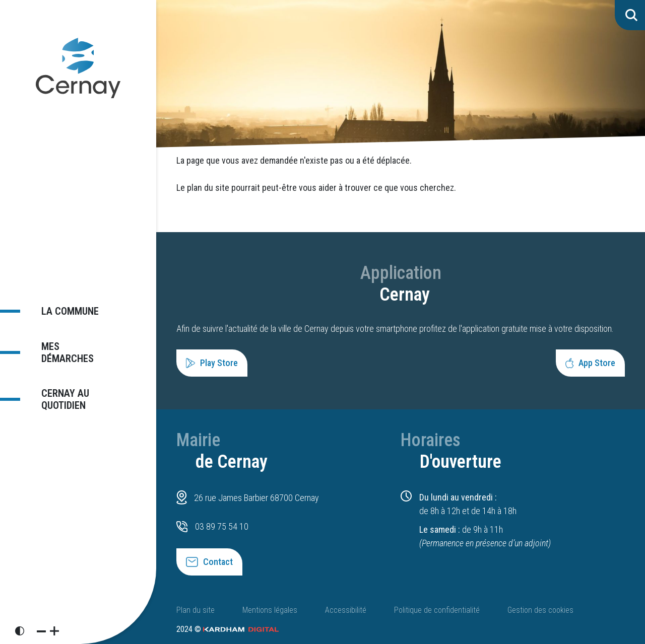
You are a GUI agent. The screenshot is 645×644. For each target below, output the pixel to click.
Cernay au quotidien (58, 394)
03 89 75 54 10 (222, 526)
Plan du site (196, 610)
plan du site (208, 188)
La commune (63, 315)
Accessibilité (346, 610)
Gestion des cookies (540, 610)
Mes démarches (72, 352)
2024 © (228, 629)
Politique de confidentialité (437, 610)
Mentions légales (270, 610)
